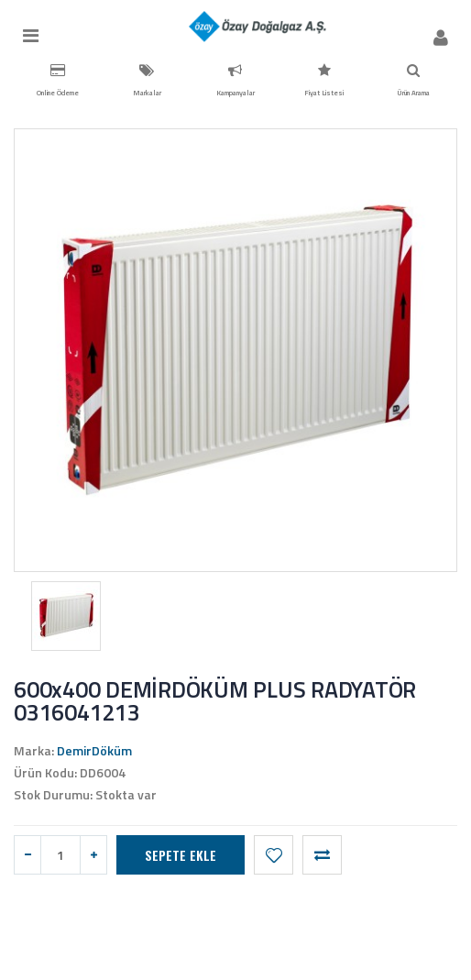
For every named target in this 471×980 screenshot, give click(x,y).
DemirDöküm (94, 750)
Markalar (147, 81)
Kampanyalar (235, 81)
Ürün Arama (413, 81)
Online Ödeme (58, 81)
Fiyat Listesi (324, 81)
